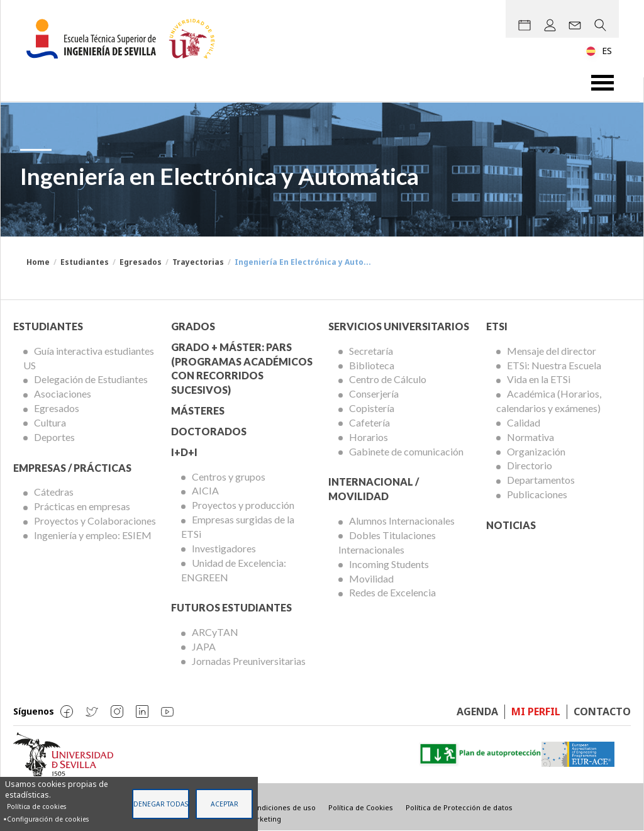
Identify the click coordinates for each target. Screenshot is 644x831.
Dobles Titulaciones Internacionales (387, 542)
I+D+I (184, 452)
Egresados (141, 262)
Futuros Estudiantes (231, 607)
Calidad (524, 422)
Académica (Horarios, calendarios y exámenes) (549, 401)
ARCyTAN (215, 632)
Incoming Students (389, 564)
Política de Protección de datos (459, 807)
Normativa (530, 437)
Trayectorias (198, 262)
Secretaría (371, 351)
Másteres (198, 410)
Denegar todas (161, 804)
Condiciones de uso (282, 807)
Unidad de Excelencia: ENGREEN (234, 570)
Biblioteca (372, 365)
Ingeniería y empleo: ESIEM (93, 535)
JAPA (204, 646)
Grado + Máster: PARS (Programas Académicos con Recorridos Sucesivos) (242, 369)
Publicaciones (537, 494)
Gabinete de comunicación (406, 451)
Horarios (369, 437)
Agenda (477, 711)
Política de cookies (36, 806)
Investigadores (224, 548)
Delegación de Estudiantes (91, 379)
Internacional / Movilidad (374, 489)
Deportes (54, 437)
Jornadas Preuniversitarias (249, 661)
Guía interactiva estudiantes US (89, 358)
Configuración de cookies (48, 819)
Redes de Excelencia (392, 592)
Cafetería (369, 422)
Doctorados (209, 431)
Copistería (372, 408)
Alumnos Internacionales (402, 521)
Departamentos (541, 480)
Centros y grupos (229, 477)
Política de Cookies (361, 807)
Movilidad (371, 578)
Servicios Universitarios (399, 326)
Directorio (530, 465)
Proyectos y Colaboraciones (95, 521)
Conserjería (374, 393)
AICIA (205, 490)
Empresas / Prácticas (72, 468)
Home (38, 262)
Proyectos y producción (243, 505)
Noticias (511, 525)
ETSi (497, 326)
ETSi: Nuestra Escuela (554, 365)
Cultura (50, 422)
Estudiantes (85, 262)
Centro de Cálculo (388, 379)
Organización (536, 451)
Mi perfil (536, 711)
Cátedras (54, 492)
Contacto (602, 711)
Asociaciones (63, 393)
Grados (193, 326)
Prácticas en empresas (82, 506)
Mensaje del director (552, 351)
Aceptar (225, 804)
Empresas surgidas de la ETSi (238, 527)
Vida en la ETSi (539, 379)
